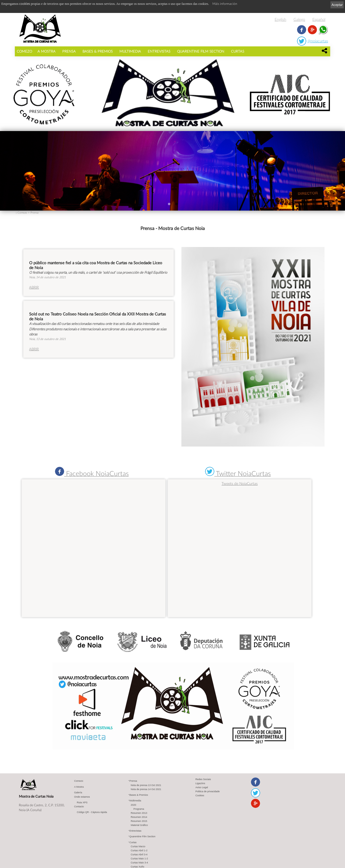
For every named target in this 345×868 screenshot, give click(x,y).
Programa (139, 809)
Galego (299, 19)
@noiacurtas (318, 41)
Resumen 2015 (139, 821)
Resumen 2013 (139, 813)
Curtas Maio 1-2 (139, 859)
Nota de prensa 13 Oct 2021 (146, 785)
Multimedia (130, 51)
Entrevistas (159, 51)
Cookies (200, 795)
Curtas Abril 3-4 (139, 855)
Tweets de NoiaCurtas (240, 483)
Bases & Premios (98, 51)
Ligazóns (200, 783)
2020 (133, 805)
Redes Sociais (203, 779)
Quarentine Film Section (201, 51)
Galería (78, 792)
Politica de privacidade (208, 791)
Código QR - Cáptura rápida (92, 812)
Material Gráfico (139, 825)
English (280, 19)
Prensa (69, 51)
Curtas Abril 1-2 (139, 850)
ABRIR (34, 287)
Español (319, 19)
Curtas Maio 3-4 (139, 863)
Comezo (24, 51)
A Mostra (46, 51)
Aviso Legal (202, 787)
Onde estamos (82, 797)
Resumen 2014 (139, 817)
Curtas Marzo (138, 846)
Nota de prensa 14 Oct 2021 (146, 789)
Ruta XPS (82, 802)
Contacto (79, 807)
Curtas (238, 51)
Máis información (225, 4)
